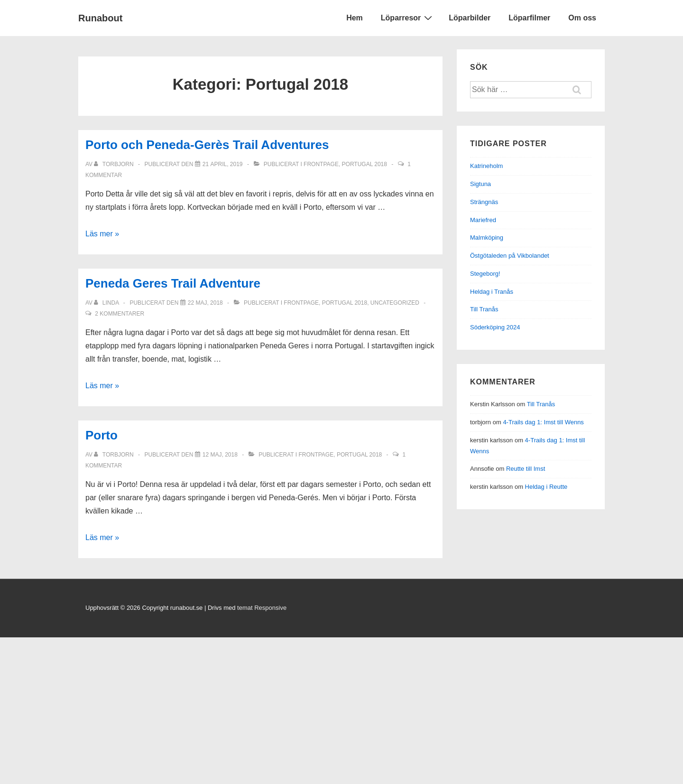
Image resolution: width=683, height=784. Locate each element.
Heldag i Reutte (546, 487)
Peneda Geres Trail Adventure (173, 283)
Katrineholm (486, 166)
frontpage (321, 164)
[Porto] (220, 455)
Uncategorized (395, 303)
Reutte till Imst (526, 469)
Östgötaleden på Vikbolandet (510, 256)
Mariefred (483, 220)
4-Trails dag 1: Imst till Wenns (543, 422)
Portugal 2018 (365, 164)
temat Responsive (262, 608)
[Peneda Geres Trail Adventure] (205, 303)
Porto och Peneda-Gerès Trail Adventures (207, 145)
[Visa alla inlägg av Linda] (107, 303)
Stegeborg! (485, 274)
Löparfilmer (529, 18)
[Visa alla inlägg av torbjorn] (114, 164)
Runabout (100, 18)
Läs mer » (102, 234)
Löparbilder (470, 18)
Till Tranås (484, 309)
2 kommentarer (120, 314)
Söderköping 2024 (495, 327)
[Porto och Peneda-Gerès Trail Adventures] (223, 164)
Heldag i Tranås (492, 292)
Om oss (582, 18)
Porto (102, 435)
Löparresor (408, 18)
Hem (355, 18)
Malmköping (487, 238)
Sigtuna (480, 184)
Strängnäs (484, 202)
